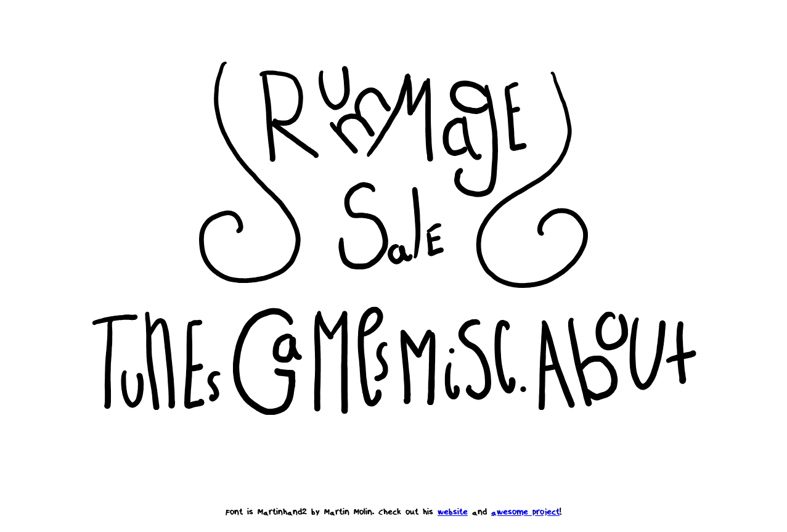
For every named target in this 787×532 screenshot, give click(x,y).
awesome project (525, 512)
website (453, 512)
